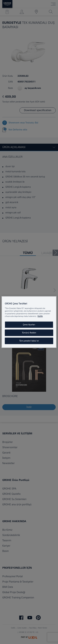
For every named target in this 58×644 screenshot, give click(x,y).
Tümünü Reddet (29, 333)
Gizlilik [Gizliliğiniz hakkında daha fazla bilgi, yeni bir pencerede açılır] (40, 316)
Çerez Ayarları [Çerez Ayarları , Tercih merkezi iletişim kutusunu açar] (29, 325)
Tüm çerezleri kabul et (29, 341)
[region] (29, 322)
